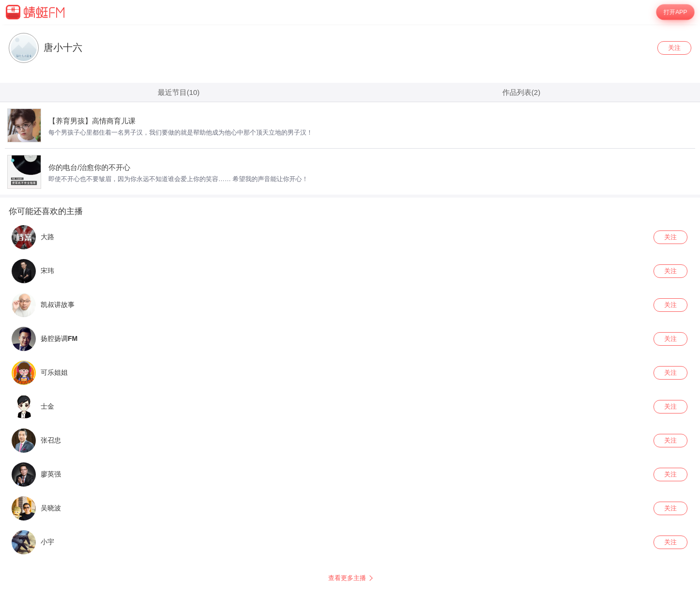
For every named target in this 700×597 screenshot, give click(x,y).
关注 (674, 48)
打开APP (675, 12)
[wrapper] (350, 311)
